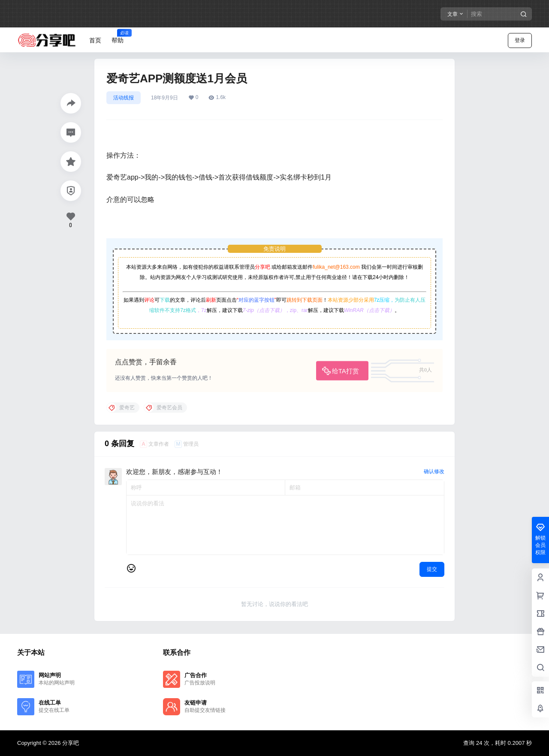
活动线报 (124, 98)
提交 (432, 569)
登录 (520, 40)
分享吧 (262, 267)
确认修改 (434, 471)
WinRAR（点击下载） (369, 310)
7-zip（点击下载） (264, 310)
